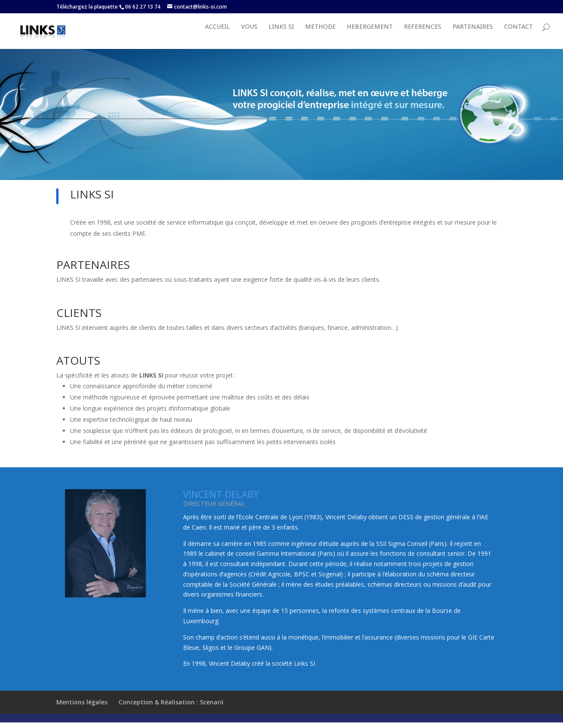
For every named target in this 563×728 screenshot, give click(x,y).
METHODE (320, 36)
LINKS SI (281, 36)
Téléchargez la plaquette (87, 7)
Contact (519, 36)
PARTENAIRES (473, 36)
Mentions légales (82, 711)
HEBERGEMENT (370, 36)
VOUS (249, 36)
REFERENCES (423, 36)
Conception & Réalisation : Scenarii (171, 711)
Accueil (217, 36)
